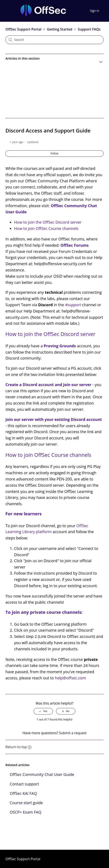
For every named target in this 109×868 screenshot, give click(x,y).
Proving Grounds (60, 346)
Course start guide (26, 803)
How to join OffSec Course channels (46, 228)
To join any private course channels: (44, 612)
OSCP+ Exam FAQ (25, 812)
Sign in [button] (95, 11)
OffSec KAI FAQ (23, 793)
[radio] (43, 711)
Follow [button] (54, 153)
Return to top (18, 747)
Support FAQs (89, 29)
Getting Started (60, 29)
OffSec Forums (75, 245)
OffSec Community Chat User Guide (42, 774)
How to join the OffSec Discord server (48, 222)
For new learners (23, 514)
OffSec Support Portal (23, 29)
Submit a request (73, 733)
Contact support (24, 784)
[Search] (54, 40)
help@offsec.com (70, 678)
